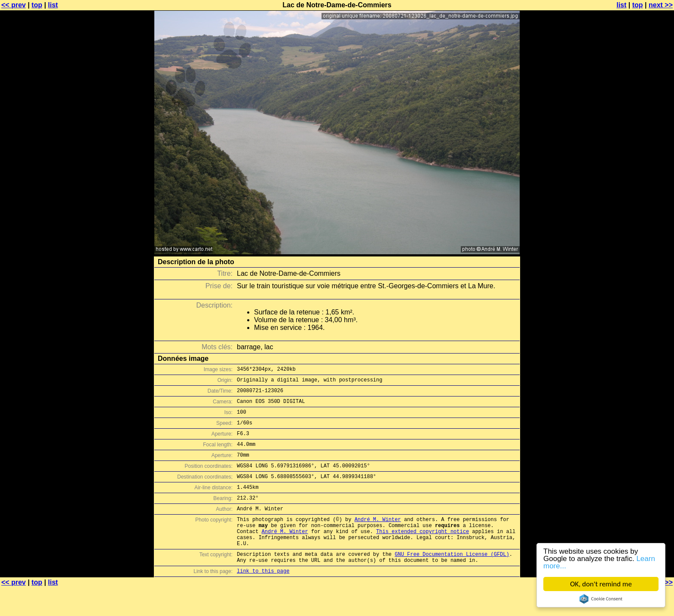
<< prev (14, 5)
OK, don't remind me (601, 584)
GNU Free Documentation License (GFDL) (452, 580)
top (37, 5)
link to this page (263, 599)
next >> (661, 5)
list (53, 5)
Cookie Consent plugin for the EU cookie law (601, 599)
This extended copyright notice (423, 553)
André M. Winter (378, 538)
